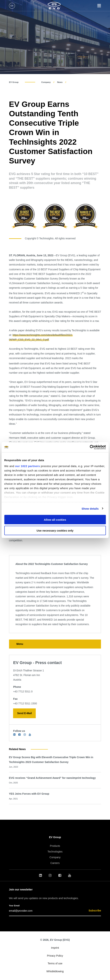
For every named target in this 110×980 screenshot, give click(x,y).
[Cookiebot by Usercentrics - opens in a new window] (90, 447)
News (60, 82)
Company (46, 82)
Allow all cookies (55, 520)
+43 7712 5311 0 (23, 691)
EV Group (14, 82)
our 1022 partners (27, 466)
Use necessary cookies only (55, 530)
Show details (90, 508)
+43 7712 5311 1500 (25, 703)
